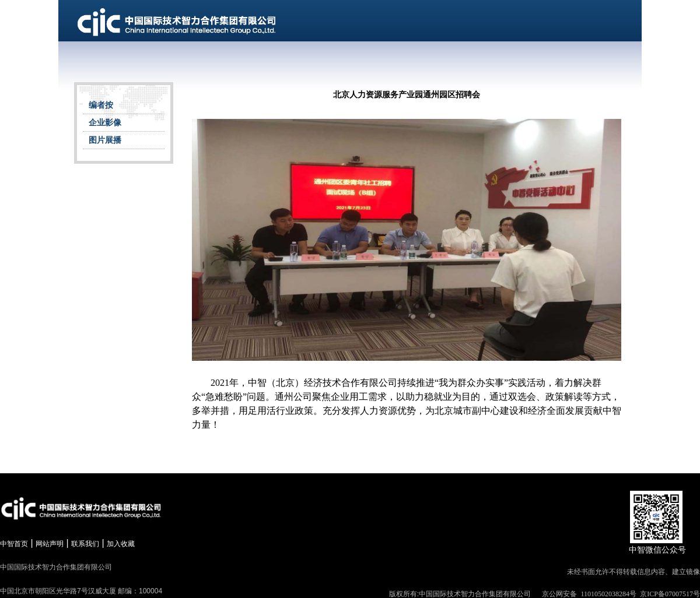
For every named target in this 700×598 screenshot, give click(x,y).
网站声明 (50, 544)
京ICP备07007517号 (670, 594)
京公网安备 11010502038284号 (589, 594)
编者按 (101, 105)
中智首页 (14, 544)
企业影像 (105, 123)
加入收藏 (121, 544)
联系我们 (85, 544)
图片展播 (105, 140)
